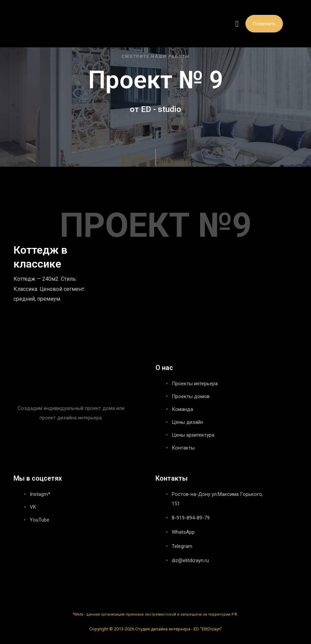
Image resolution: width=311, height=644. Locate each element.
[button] (237, 24)
